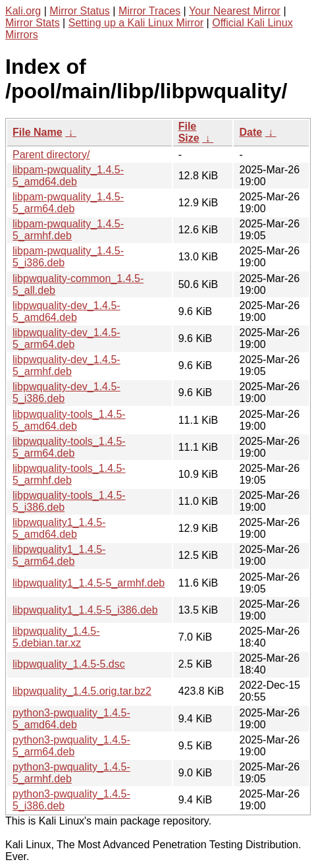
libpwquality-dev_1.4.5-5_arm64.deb (66, 338)
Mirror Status (80, 11)
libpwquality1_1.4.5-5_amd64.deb (59, 528)
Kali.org (23, 11)
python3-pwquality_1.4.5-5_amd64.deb (71, 719)
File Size (189, 132)
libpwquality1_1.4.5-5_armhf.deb (89, 583)
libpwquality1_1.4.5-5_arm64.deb (59, 555)
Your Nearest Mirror (235, 11)
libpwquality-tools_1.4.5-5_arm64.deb (69, 447)
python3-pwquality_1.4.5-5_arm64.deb (71, 746)
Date (250, 132)
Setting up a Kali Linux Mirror (136, 23)
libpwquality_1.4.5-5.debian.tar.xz (56, 637)
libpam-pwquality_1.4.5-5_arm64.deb (68, 203)
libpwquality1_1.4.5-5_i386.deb (85, 610)
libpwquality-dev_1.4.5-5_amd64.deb (66, 311)
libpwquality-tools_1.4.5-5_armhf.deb (69, 474)
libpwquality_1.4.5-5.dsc (69, 664)
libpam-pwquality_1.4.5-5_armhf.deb (68, 230)
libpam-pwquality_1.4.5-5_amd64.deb (68, 176)
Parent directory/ (51, 155)
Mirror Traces (149, 11)
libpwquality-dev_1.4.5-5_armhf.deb (66, 365)
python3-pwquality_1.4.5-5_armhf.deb (71, 773)
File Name (38, 132)
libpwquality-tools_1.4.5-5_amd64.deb (69, 420)
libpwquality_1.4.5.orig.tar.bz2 (82, 691)
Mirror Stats (33, 23)
